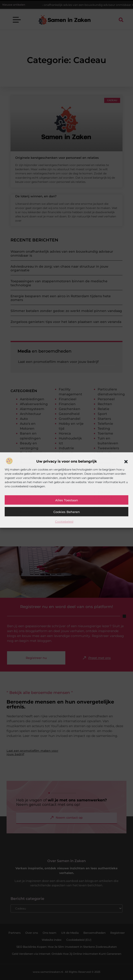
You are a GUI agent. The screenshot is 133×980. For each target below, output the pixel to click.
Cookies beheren (67, 512)
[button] (126, 462)
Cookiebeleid (64, 522)
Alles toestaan (67, 500)
